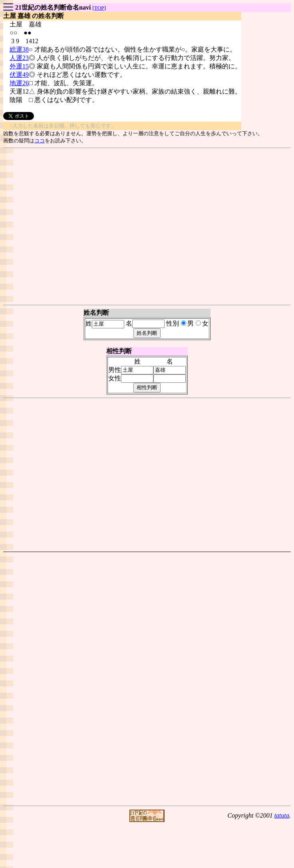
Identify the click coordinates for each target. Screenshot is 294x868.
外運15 (19, 66)
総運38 (19, 49)
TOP (99, 8)
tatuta (282, 815)
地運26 (19, 83)
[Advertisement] (146, 227)
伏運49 (19, 75)
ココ (40, 141)
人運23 (19, 58)
